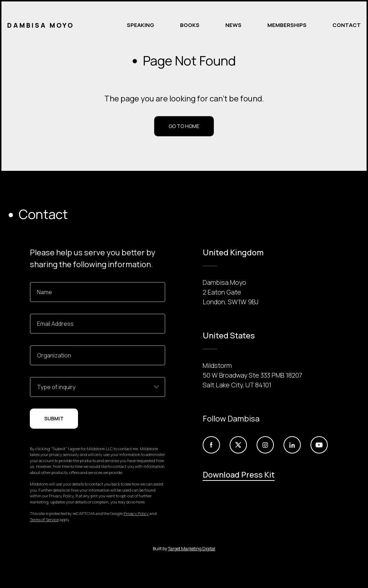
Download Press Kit (239, 475)
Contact (347, 25)
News (233, 25)
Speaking (141, 25)
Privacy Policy (136, 513)
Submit (54, 418)
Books (190, 25)
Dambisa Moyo (41, 25)
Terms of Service (44, 519)
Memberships (287, 25)
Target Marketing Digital (192, 549)
